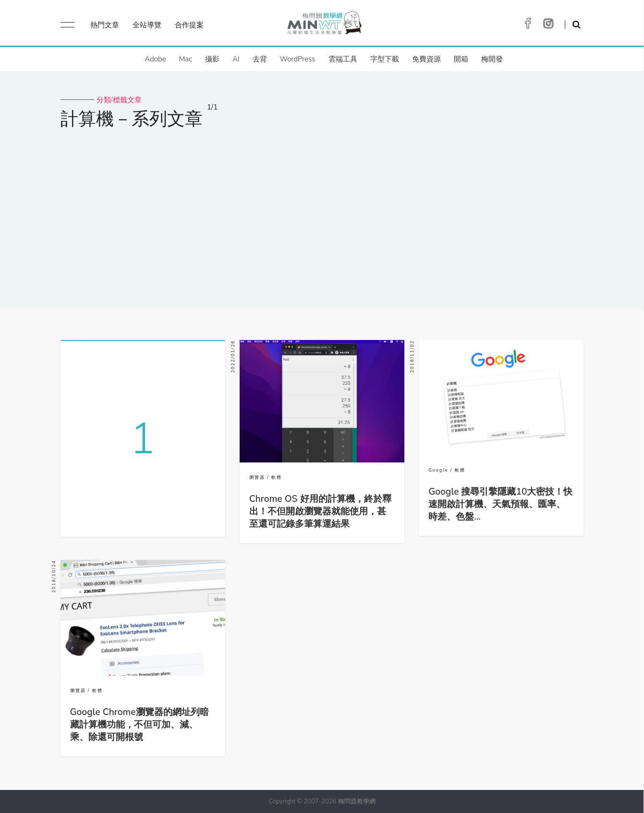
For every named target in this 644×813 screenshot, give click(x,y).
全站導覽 (147, 25)
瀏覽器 (257, 477)
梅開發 (492, 59)
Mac (186, 59)
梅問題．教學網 (324, 25)
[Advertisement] (322, 213)
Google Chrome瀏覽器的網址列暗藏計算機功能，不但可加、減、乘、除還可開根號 (140, 725)
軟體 (277, 477)
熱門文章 (105, 25)
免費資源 (426, 59)
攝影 (212, 59)
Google (438, 470)
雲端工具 (343, 59)
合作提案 (189, 25)
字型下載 (385, 59)
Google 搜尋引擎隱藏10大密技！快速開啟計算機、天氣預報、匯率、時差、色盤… (500, 504)
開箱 (461, 59)
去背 (260, 59)
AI (236, 59)
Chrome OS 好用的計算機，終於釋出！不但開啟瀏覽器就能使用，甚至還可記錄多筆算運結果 (320, 511)
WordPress (298, 59)
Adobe (155, 59)
